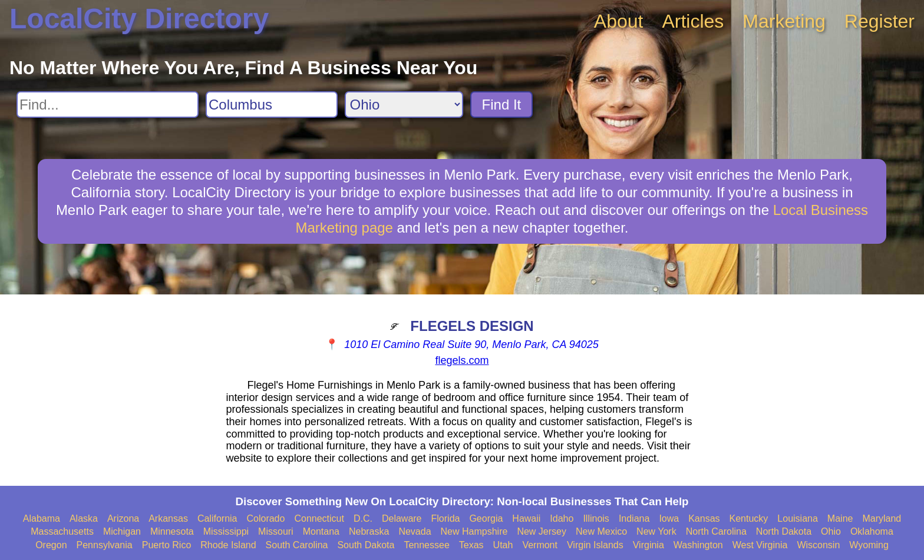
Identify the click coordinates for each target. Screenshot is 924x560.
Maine (840, 518)
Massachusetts (62, 531)
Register (880, 21)
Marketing (784, 21)
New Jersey (542, 531)
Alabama (42, 518)
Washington (698, 545)
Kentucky (749, 518)
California (217, 518)
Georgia (486, 518)
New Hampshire (474, 531)
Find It (502, 105)
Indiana (634, 518)
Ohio (831, 531)
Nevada (415, 531)
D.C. (363, 518)
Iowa (669, 518)
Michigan (122, 531)
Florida (446, 518)
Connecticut (319, 518)
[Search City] (272, 105)
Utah (503, 545)
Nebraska (369, 531)
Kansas (704, 518)
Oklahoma (872, 531)
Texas (471, 545)
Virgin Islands (595, 545)
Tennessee (426, 545)
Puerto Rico (167, 545)
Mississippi (226, 531)
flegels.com (462, 360)
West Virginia (760, 545)
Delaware (402, 518)
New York (656, 531)
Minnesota (172, 531)
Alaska (84, 518)
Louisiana (798, 518)
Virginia (649, 545)
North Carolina (716, 531)
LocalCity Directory (139, 19)
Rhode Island (228, 545)
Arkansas (168, 518)
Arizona (123, 518)
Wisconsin (818, 545)
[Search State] (404, 105)
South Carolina (297, 545)
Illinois (596, 518)
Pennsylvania (105, 545)
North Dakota (784, 531)
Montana (321, 531)
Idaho (562, 518)
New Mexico (601, 531)
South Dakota (366, 545)
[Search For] (108, 105)
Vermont (540, 545)
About (619, 21)
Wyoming (869, 545)
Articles (693, 21)
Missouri (276, 531)
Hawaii (526, 518)
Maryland (882, 518)
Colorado (265, 518)
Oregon (51, 545)
